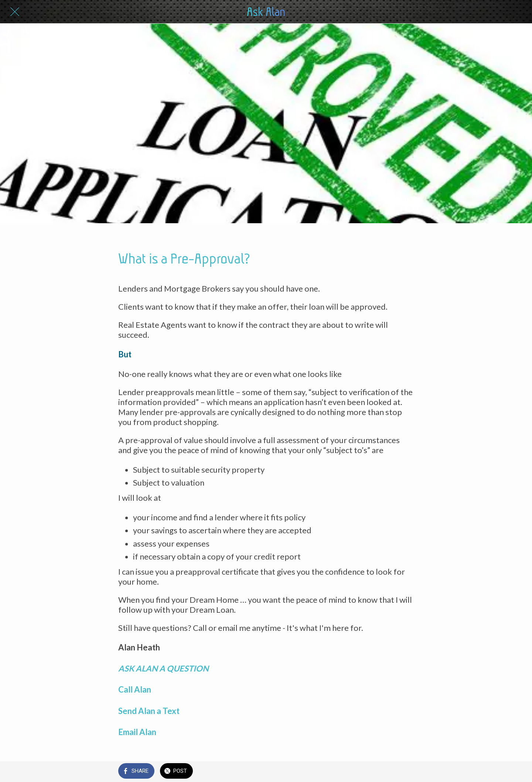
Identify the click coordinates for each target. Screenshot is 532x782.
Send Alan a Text (150, 711)
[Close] (15, 12)
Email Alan (137, 732)
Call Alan (135, 689)
